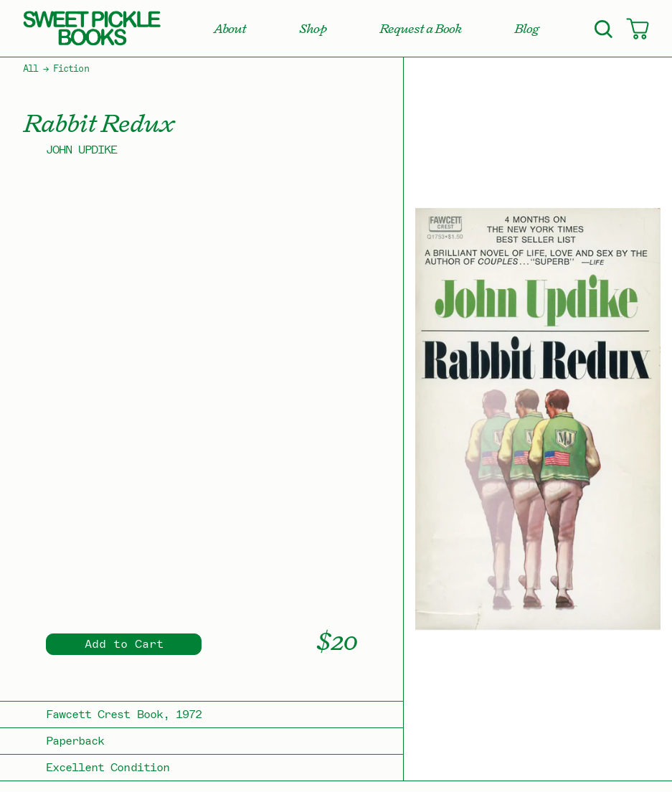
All (30, 69)
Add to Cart (124, 644)
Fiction (71, 69)
